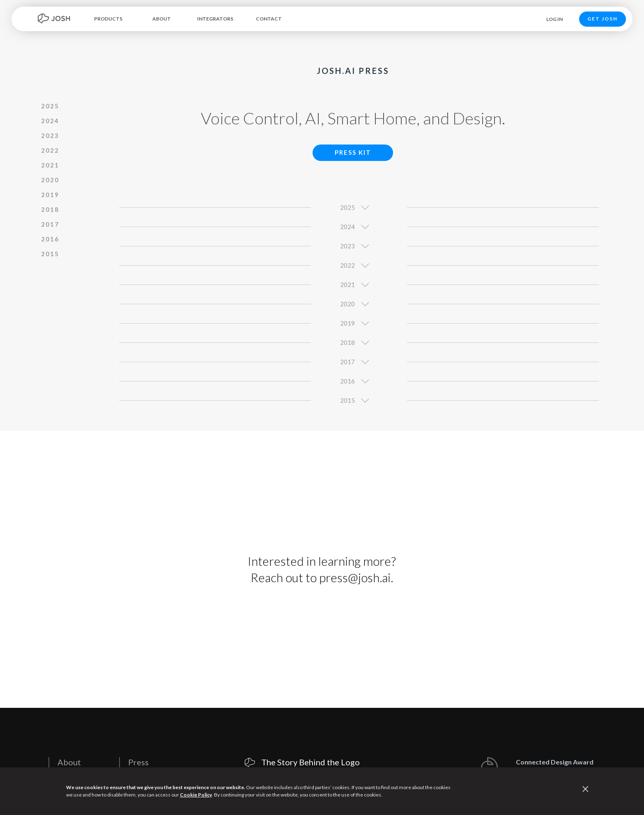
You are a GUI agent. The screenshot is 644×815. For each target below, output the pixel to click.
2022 (50, 150)
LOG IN (554, 19)
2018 (50, 209)
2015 (50, 254)
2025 (50, 106)
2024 (50, 121)
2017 (50, 224)
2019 (50, 195)
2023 (50, 135)
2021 (50, 165)
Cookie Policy (196, 795)
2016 (50, 239)
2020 (50, 180)
